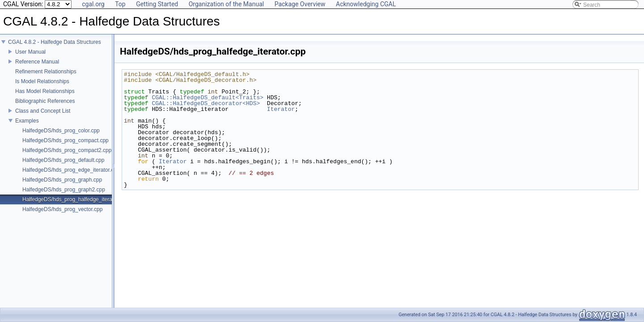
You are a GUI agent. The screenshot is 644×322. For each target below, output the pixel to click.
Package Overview (300, 4)
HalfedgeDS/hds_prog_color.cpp (61, 137)
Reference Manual (37, 68)
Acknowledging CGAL (366, 4)
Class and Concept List (43, 117)
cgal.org (93, 4)
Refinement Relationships (46, 78)
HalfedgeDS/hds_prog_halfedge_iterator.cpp (75, 206)
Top (120, 4)
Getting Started (157, 4)
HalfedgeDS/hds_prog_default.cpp (63, 166)
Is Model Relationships (42, 88)
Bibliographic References (45, 107)
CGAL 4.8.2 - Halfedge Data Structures (55, 48)
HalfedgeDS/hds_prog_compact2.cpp (67, 157)
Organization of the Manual (226, 4)
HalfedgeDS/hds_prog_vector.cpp (62, 216)
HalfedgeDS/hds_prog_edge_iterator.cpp (71, 176)
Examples (27, 127)
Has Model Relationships (45, 97)
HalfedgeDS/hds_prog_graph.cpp (62, 186)
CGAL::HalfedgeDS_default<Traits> (208, 97)
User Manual (30, 58)
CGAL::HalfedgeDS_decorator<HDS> (206, 103)
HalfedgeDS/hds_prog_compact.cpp (66, 147)
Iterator (281, 109)
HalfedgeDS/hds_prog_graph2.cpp (64, 196)
